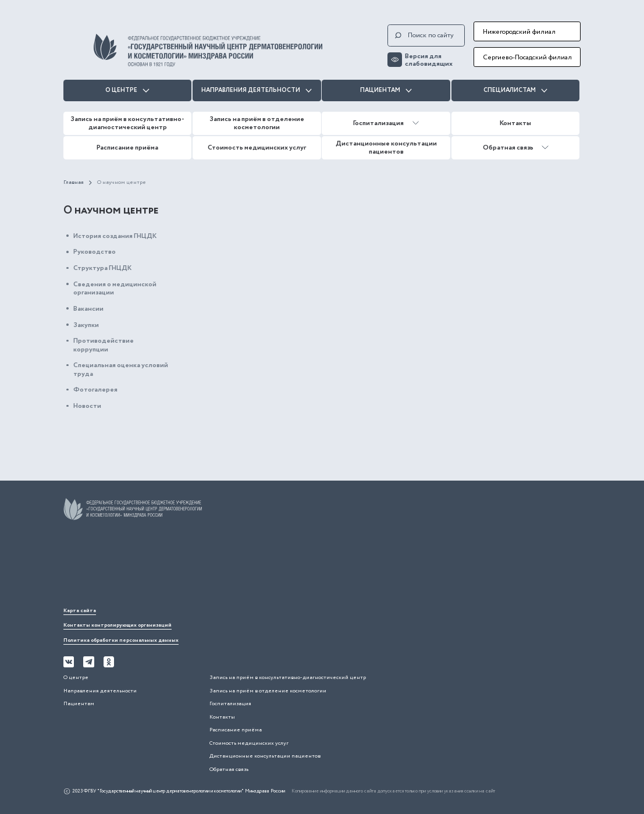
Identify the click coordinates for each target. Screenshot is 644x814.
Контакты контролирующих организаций (118, 625)
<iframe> (151, 566)
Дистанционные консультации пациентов (386, 147)
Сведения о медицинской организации (115, 288)
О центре (127, 90)
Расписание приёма (127, 147)
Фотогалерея (95, 390)
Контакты (515, 123)
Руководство (95, 252)
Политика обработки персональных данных (121, 640)
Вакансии (88, 309)
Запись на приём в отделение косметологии (257, 123)
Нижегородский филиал (519, 32)
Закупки (86, 325)
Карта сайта (80, 611)
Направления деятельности (257, 90)
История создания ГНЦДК (115, 236)
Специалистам (515, 90)
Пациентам (386, 90)
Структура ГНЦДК (102, 268)
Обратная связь (516, 147)
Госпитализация (386, 123)
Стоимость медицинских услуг (257, 147)
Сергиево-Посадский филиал (527, 57)
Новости (87, 406)
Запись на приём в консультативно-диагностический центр (127, 123)
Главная (74, 183)
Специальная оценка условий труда (121, 369)
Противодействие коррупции (104, 345)
